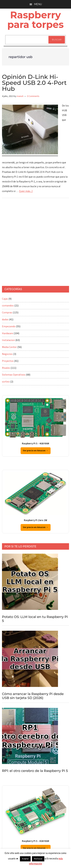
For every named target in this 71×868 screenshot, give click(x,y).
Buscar (57, 40)
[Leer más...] (26, 191)
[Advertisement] (35, 244)
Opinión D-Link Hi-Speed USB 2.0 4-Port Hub (34, 83)
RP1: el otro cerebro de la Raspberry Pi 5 (35, 771)
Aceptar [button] (25, 859)
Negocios (7, 354)
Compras (7, 313)
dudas (5, 319)
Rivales (6, 368)
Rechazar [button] (38, 859)
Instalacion (8, 340)
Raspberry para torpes (35, 20)
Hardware (7, 333)
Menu (38, 4)
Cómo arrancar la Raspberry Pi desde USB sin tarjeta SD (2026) (33, 696)
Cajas (5, 299)
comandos (8, 306)
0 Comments (33, 96)
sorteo (6, 382)
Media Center (9, 347)
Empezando (9, 326)
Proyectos (8, 361)
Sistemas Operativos (14, 375)
